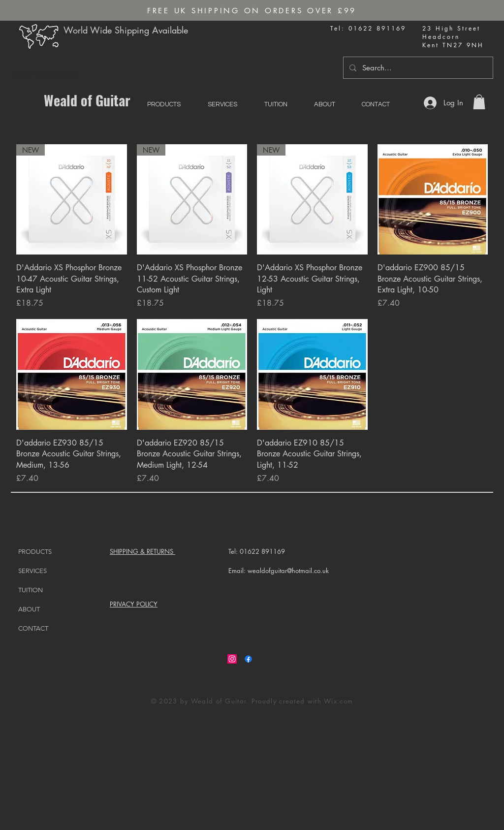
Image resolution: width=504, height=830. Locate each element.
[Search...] (417, 68)
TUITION (31, 590)
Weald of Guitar (87, 100)
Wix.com (338, 701)
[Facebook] (248, 659)
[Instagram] (232, 659)
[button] (479, 102)
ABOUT (29, 609)
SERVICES (32, 571)
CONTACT (33, 628)
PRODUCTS (35, 552)
